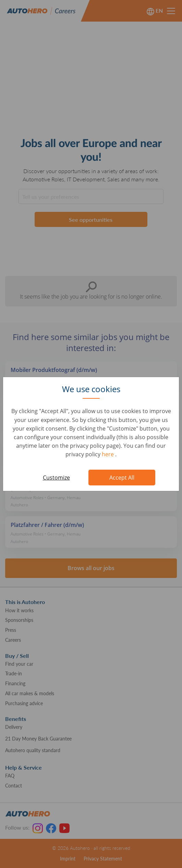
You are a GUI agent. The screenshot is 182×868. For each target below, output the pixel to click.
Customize (56, 478)
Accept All (122, 478)
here (108, 454)
